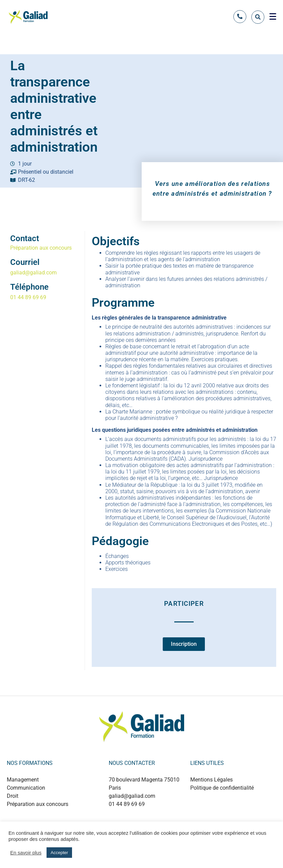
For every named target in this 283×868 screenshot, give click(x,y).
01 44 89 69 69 (28, 297)
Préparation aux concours (41, 248)
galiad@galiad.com (33, 273)
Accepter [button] (59, 853)
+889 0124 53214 (145, 818)
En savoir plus (26, 853)
